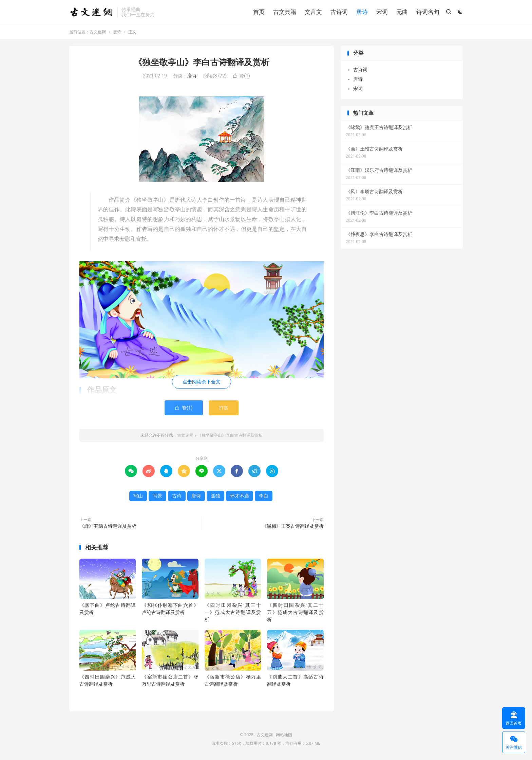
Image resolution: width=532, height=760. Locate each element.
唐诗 (362, 12)
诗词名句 (428, 12)
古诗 (177, 496)
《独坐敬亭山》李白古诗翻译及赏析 (202, 62)
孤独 (215, 496)
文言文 (313, 12)
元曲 (402, 12)
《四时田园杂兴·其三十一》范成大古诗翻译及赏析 (233, 612)
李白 (264, 496)
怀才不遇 (240, 496)
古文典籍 (285, 12)
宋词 (382, 12)
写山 (138, 496)
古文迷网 (92, 12)
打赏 (224, 408)
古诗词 (339, 12)
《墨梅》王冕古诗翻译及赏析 (293, 526)
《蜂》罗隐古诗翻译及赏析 (108, 526)
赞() (241, 76)
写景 (157, 496)
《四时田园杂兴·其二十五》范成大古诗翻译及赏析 (295, 612)
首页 (259, 12)
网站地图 (284, 735)
